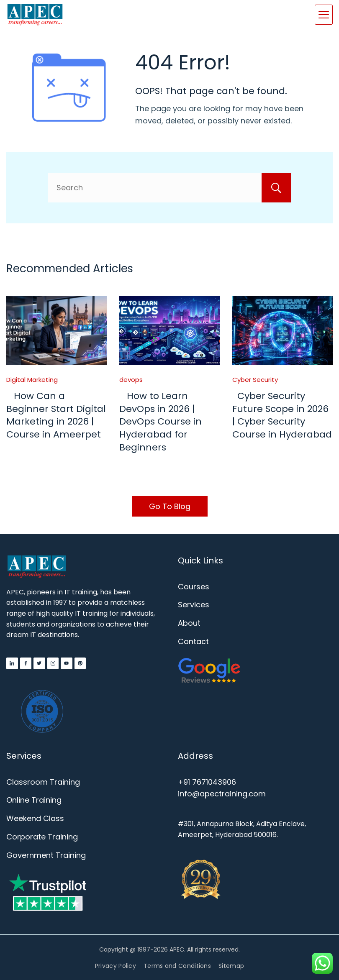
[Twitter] (39, 663)
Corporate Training (42, 837)
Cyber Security (255, 380)
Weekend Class (35, 818)
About (189, 623)
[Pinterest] (80, 663)
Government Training (46, 855)
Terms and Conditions (177, 966)
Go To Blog (170, 506)
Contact (193, 641)
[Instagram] (53, 663)
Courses (194, 587)
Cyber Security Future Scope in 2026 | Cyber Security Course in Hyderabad (282, 415)
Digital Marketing (32, 380)
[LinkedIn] (12, 663)
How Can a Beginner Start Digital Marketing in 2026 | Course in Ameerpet (56, 415)
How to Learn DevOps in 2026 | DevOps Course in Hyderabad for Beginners (161, 422)
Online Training (34, 800)
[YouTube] (67, 663)
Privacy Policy (116, 966)
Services (194, 605)
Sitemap (231, 966)
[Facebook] (26, 663)
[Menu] (324, 15)
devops (131, 380)
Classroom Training (43, 782)
